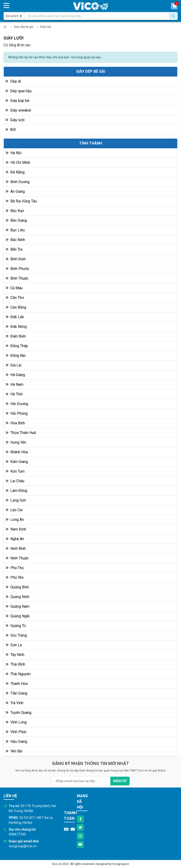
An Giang (15, 191)
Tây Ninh (15, 655)
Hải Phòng (17, 413)
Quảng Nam (18, 606)
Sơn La (14, 645)
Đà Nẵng (15, 172)
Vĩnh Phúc (16, 732)
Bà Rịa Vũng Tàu (21, 201)
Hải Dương (17, 404)
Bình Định (16, 259)
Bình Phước (17, 269)
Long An (15, 520)
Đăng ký (120, 781)
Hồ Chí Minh (18, 163)
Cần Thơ (15, 298)
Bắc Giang (16, 220)
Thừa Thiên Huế (21, 433)
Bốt (11, 130)
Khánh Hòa (17, 452)
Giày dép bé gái (23, 27)
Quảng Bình (17, 587)
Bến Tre (14, 249)
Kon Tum (15, 471)
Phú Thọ (15, 568)
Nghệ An (15, 539)
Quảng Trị (16, 626)
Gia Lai (14, 365)
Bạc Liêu (15, 230)
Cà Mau (14, 288)
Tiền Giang (16, 693)
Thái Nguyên (18, 674)
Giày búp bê (17, 101)
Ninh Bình (16, 549)
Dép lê (13, 81)
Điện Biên (16, 336)
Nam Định (16, 529)
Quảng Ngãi (18, 616)
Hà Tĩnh (14, 394)
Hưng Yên (16, 442)
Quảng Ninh (17, 597)
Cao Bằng (16, 307)
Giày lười (46, 27)
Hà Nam (14, 384)
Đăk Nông (16, 327)
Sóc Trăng (16, 635)
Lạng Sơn (16, 500)
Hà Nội (14, 153)
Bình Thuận (17, 278)
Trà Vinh (14, 703)
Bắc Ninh (15, 240)
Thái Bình (15, 664)
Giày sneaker (18, 110)
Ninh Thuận (17, 558)
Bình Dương (18, 182)
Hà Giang (15, 375)
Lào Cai (14, 510)
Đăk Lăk (15, 317)
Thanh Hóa (17, 684)
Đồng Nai (16, 356)
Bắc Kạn (15, 211)
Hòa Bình (15, 423)
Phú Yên (15, 577)
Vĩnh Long (16, 722)
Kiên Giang (17, 462)
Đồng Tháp (17, 346)
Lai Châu (15, 481)
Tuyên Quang (19, 713)
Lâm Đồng (16, 491)
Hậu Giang (16, 741)
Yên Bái (14, 751)
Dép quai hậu (19, 91)
